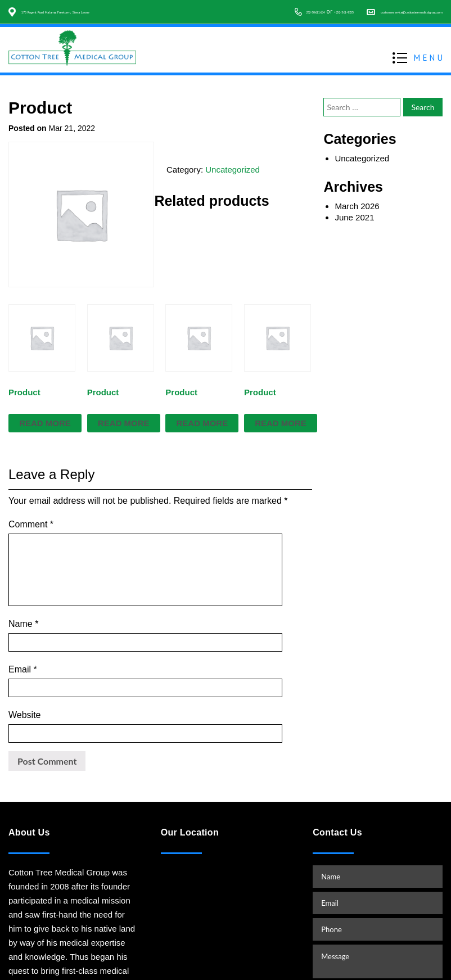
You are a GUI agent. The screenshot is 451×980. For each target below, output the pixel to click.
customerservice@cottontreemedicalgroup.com (371, 22)
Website (25, 650)
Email (23, 622)
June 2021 (354, 217)
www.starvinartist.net (388, 964)
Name (23, 595)
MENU (429, 68)
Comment (31, 524)
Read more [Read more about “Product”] (45, 423)
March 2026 (357, 206)
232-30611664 (194, 22)
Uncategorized (233, 170)
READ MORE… (39, 916)
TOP (431, 944)
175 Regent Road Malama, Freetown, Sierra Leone (95, 11)
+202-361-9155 (249, 22)
